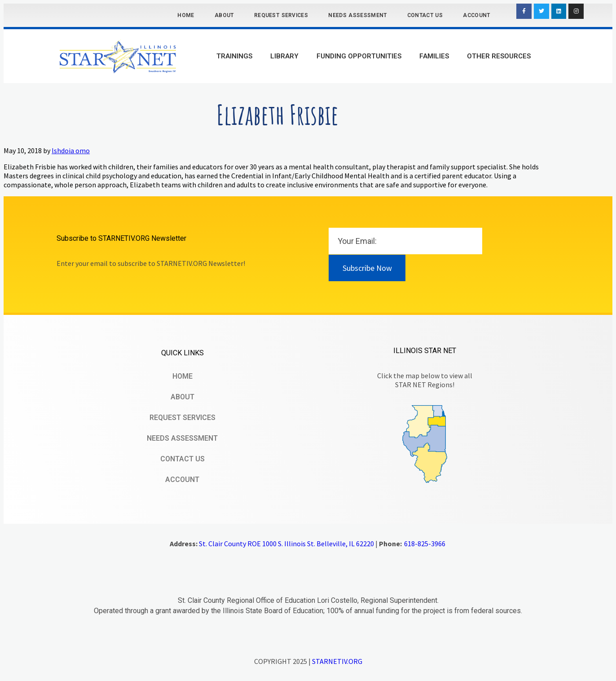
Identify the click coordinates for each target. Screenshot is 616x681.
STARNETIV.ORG (337, 661)
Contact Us (425, 15)
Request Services (281, 15)
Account (476, 15)
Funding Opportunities (359, 56)
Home (186, 15)
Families (434, 56)
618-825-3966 (425, 544)
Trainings (234, 56)
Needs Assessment (357, 15)
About (224, 15)
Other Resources (499, 56)
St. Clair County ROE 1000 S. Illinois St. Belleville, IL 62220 (286, 544)
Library (284, 56)
